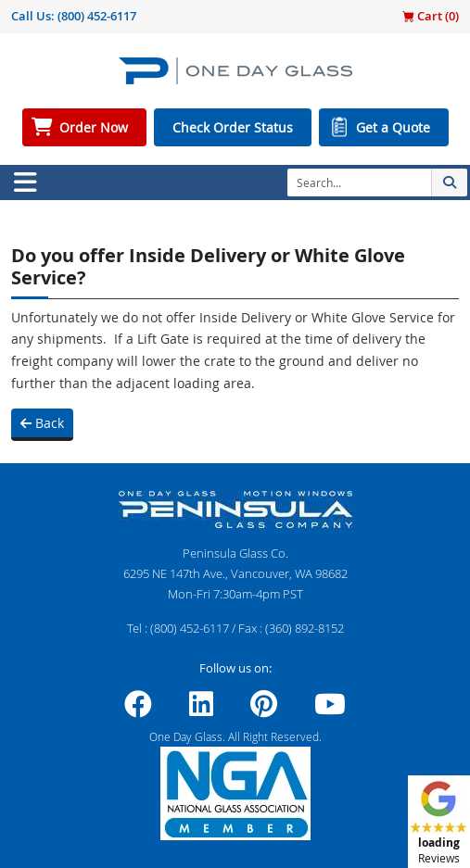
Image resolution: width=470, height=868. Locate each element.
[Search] (359, 182)
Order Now (94, 127)
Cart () (431, 16)
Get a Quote (393, 127)
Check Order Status (233, 127)
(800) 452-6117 (97, 16)
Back (42, 423)
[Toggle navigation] (25, 182)
